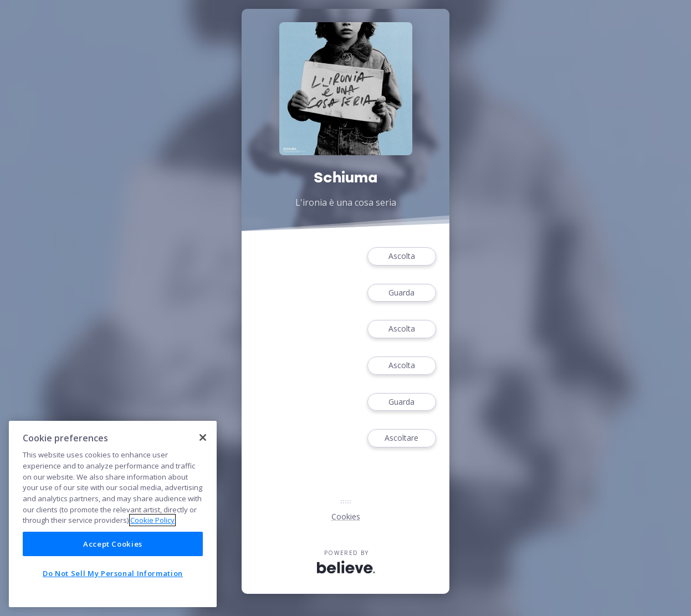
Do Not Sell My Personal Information (113, 573)
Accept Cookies (113, 544)
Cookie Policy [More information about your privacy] (152, 520)
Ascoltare (402, 438)
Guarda (402, 293)
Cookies (346, 516)
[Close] (203, 437)
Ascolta (402, 256)
